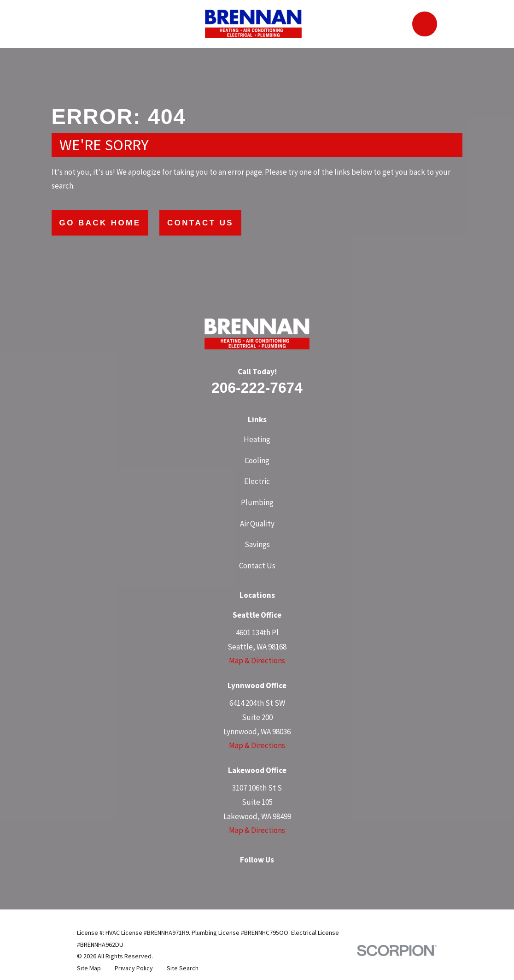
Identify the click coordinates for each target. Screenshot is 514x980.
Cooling (257, 460)
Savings (257, 544)
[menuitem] (89, 968)
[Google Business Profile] (203, 878)
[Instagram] (246, 878)
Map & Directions (257, 661)
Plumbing (257, 502)
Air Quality (257, 524)
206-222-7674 (257, 388)
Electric (257, 481)
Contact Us (200, 223)
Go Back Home (100, 223)
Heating (257, 439)
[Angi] (311, 878)
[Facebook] (224, 878)
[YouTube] (290, 878)
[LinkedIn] (268, 878)
